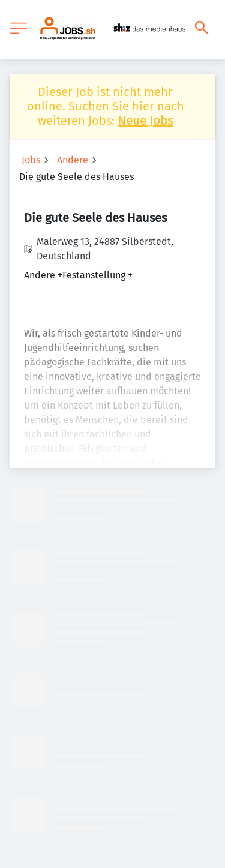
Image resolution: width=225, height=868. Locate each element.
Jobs (31, 160)
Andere (73, 160)
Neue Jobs (145, 121)
